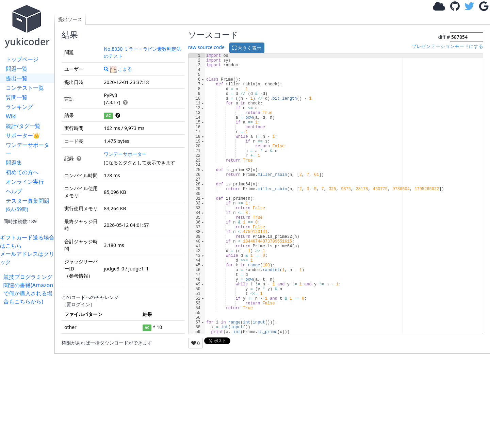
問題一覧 (17, 69)
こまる (121, 69)
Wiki (11, 116)
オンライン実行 (25, 182)
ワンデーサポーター (28, 149)
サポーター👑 (23, 135)
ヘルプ (14, 191)
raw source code (206, 47)
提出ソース (70, 19)
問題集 (14, 163)
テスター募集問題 (28, 205)
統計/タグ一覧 (23, 126)
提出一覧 (17, 78)
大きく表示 (247, 48)
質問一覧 (17, 97)
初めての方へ (22, 172)
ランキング (19, 107)
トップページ (22, 59)
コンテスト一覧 (25, 88)
